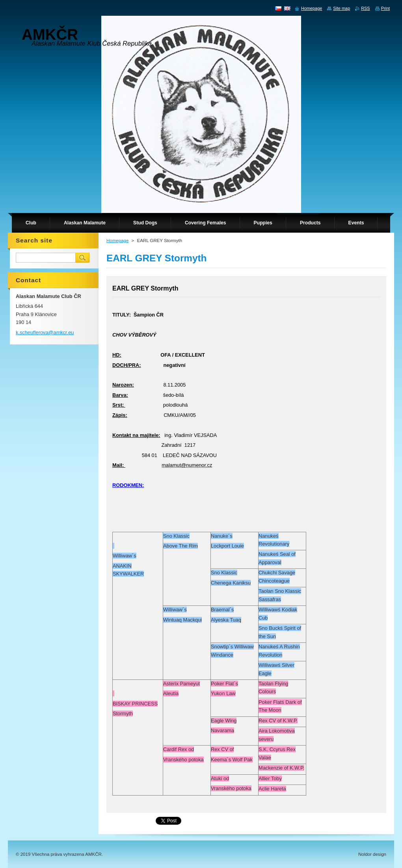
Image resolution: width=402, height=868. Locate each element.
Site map (342, 8)
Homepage (117, 241)
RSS (365, 8)
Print (385, 8)
